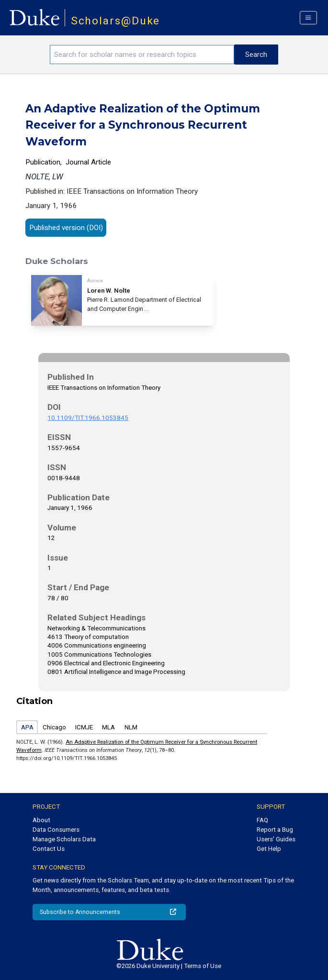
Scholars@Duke (116, 21)
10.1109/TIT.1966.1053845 (88, 418)
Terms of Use (203, 966)
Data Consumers (56, 830)
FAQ (262, 820)
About (41, 820)
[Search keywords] (142, 55)
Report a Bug (275, 830)
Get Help (269, 849)
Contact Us (49, 849)
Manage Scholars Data (64, 839)
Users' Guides (276, 839)
